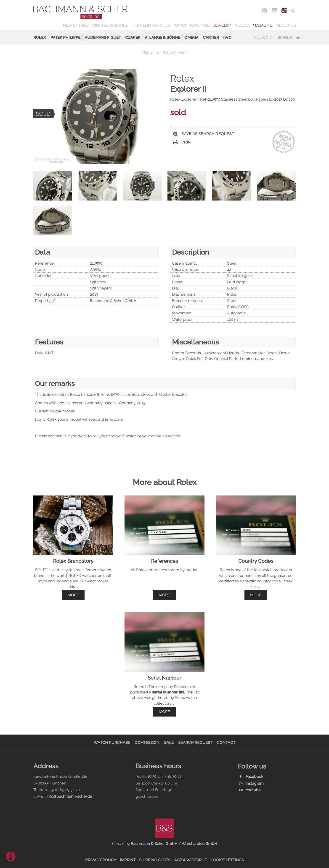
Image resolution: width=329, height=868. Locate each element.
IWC (227, 37)
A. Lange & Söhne (162, 37)
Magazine (263, 25)
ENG (284, 10)
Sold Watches (175, 53)
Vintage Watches (110, 25)
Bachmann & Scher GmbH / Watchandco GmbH (174, 844)
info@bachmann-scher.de (69, 796)
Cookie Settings (227, 860)
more (73, 595)
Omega (191, 37)
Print (183, 142)
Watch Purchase (192, 25)
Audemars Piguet (103, 37)
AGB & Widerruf (190, 860)
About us (286, 25)
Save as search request (204, 134)
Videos (242, 25)
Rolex (40, 37)
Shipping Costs (155, 860)
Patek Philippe (65, 37)
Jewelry (222, 25)
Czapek (133, 37)
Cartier (211, 37)
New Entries (76, 25)
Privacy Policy (101, 860)
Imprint (128, 860)
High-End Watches (151, 25)
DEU (275, 10)
